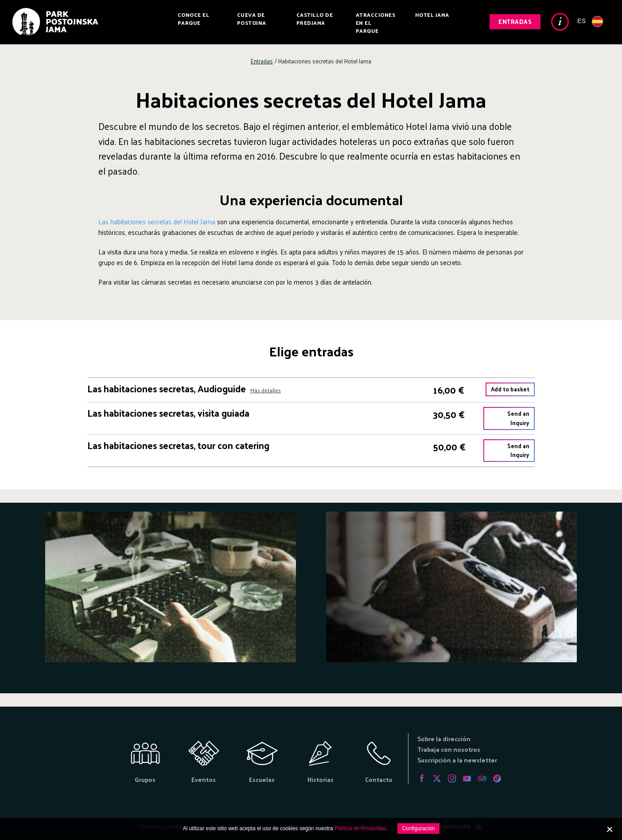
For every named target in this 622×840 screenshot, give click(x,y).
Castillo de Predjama (315, 19)
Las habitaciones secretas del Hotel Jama (157, 221)
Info (560, 22)
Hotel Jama (432, 15)
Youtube (467, 778)
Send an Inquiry (518, 418)
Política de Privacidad (360, 828)
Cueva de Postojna (252, 19)
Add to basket (510, 389)
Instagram (452, 778)
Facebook (422, 778)
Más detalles (266, 391)
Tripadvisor (482, 778)
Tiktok (497, 778)
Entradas (515, 21)
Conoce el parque (194, 19)
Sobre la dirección (444, 739)
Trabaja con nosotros (449, 749)
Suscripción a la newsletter (457, 760)
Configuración (418, 828)
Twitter (437, 778)
